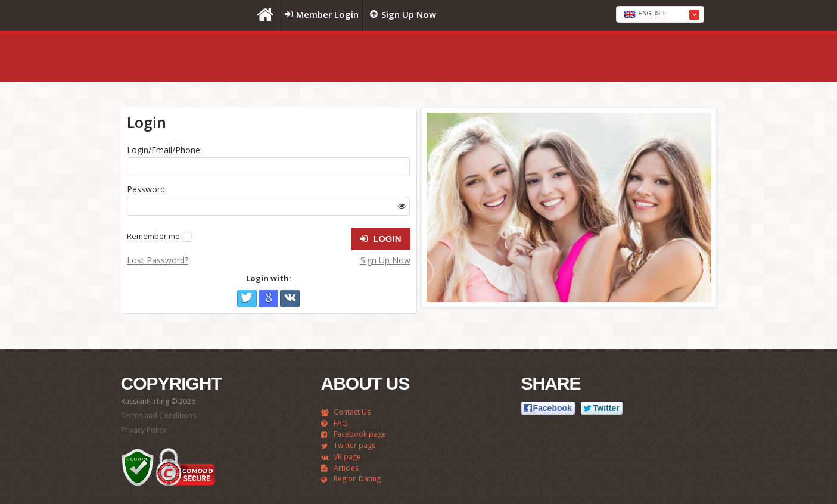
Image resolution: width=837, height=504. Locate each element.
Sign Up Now (385, 260)
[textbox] (660, 15)
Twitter (247, 298)
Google (268, 298)
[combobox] (660, 14)
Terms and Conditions (158, 416)
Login (381, 239)
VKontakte (290, 298)
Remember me (153, 236)
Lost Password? (158, 260)
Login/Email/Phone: (164, 150)
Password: (147, 189)
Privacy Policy (144, 430)
